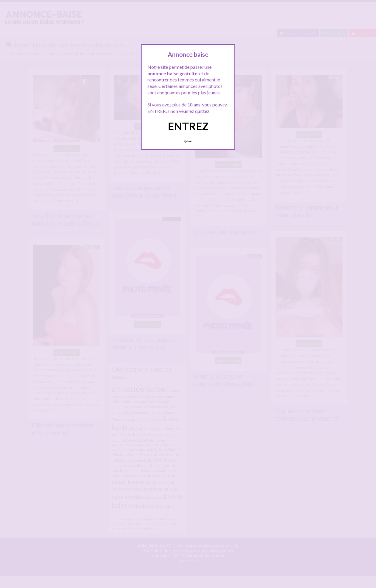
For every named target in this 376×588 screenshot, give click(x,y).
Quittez (188, 141)
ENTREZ (188, 126)
